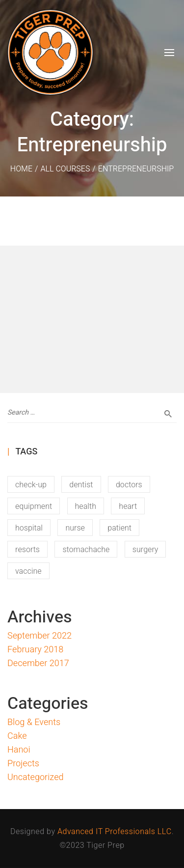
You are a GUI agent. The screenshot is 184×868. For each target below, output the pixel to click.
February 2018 (35, 650)
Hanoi (19, 750)
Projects (23, 764)
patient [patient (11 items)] (119, 528)
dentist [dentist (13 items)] (81, 485)
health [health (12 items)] (86, 506)
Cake (17, 736)
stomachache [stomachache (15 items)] (86, 550)
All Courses (65, 169)
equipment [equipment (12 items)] (34, 506)
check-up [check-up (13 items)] (31, 485)
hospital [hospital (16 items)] (29, 528)
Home (21, 169)
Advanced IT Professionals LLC (115, 832)
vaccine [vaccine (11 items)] (28, 571)
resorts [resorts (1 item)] (27, 550)
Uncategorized (36, 777)
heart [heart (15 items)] (128, 506)
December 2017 (38, 663)
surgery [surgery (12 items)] (145, 550)
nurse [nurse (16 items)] (75, 528)
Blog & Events (34, 722)
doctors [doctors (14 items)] (129, 485)
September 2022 (39, 636)
